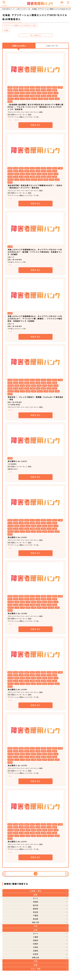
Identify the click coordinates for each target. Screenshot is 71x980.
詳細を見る (36, 125)
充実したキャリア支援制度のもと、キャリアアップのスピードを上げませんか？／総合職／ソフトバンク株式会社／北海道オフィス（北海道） (35, 252)
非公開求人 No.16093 (17, 461)
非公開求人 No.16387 (17, 537)
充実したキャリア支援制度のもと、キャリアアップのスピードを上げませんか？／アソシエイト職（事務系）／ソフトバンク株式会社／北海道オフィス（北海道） (35, 319)
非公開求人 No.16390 (17, 765)
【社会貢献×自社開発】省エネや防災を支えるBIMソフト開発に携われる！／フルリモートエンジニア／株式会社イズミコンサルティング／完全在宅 (35, 107)
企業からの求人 (19, 46)
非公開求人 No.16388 (17, 613)
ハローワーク (52, 46)
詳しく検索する (35, 35)
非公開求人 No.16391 (17, 842)
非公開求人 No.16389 (17, 690)
